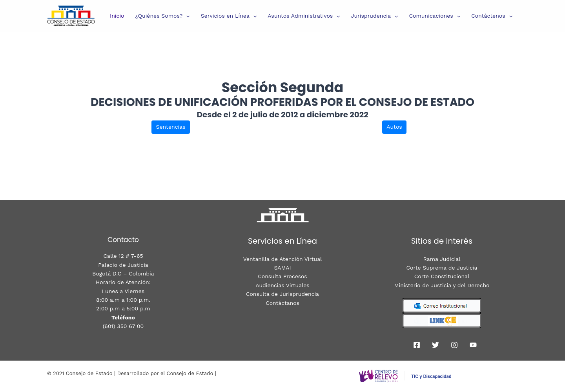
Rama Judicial (442, 259)
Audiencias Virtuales (282, 285)
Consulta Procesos (282, 276)
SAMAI (282, 268)
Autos (394, 127)
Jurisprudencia (375, 16)
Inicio (117, 16)
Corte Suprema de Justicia (442, 268)
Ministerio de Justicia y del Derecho (442, 285)
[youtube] (473, 345)
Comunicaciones (435, 16)
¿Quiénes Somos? (163, 16)
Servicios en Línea (229, 16)
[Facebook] (417, 345)
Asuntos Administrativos (304, 16)
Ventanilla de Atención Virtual (282, 259)
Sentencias (170, 127)
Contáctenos (492, 16)
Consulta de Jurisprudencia (282, 294)
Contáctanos (282, 303)
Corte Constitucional (442, 276)
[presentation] (186, 16)
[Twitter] (436, 345)
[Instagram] (454, 345)
